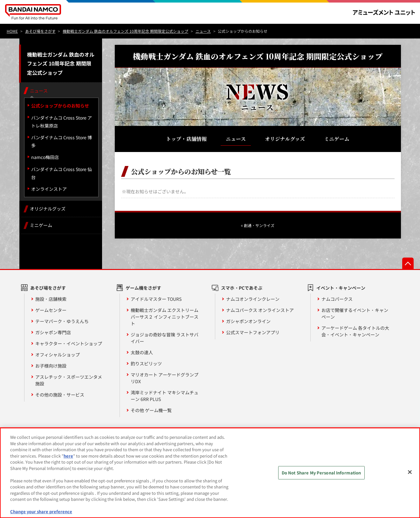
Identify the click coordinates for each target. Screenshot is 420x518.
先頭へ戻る (408, 263)
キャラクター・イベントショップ (69, 343)
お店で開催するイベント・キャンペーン (355, 313)
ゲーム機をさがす (143, 288)
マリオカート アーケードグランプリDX (165, 378)
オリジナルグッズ (285, 139)
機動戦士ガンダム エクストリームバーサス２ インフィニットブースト (165, 317)
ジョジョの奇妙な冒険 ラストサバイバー (165, 338)
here (68, 456)
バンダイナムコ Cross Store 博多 (62, 141)
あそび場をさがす (48, 288)
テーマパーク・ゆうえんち (62, 321)
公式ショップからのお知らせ (60, 106)
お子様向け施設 (51, 366)
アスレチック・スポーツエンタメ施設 (69, 380)
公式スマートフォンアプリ (253, 332)
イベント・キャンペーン (341, 288)
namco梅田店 (45, 157)
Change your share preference (41, 511)
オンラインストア (49, 189)
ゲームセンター (51, 310)
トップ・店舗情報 (186, 139)
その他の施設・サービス (60, 395)
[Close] (410, 472)
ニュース (236, 139)
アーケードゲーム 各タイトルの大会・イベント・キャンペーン (355, 331)
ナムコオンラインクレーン (253, 299)
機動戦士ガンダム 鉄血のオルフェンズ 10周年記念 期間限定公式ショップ (61, 64)
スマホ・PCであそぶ (242, 288)
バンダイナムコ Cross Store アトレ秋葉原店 (62, 122)
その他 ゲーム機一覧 (151, 410)
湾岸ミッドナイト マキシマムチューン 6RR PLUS (165, 396)
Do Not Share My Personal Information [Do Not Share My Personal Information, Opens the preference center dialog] (321, 473)
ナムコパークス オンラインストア (260, 310)
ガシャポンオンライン (248, 321)
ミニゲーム (337, 139)
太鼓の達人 (142, 352)
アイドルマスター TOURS (156, 299)
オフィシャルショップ (58, 355)
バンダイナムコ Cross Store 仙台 (62, 173)
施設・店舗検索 (51, 299)
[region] (210, 473)
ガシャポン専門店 (53, 332)
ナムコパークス (337, 299)
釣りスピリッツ (146, 363)
